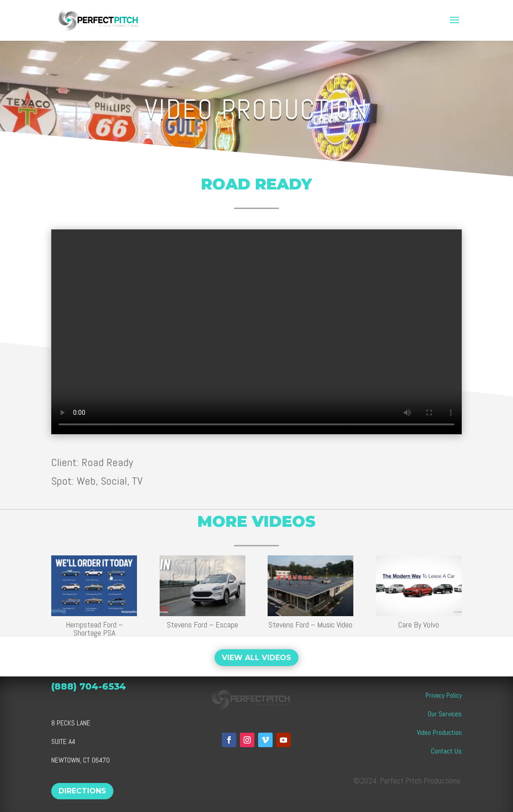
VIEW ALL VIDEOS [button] (256, 658)
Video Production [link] (439, 732)
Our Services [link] (445, 714)
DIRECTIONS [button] (82, 791)
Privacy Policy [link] (444, 695)
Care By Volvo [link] (419, 625)
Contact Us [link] (446, 751)
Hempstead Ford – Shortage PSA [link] (94, 629)
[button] (454, 20)
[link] (104, 19)
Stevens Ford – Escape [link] (202, 625)
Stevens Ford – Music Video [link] (310, 625)
